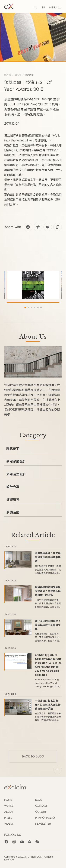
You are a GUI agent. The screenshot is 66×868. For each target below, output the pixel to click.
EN (43, 7)
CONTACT (41, 806)
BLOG (18, 75)
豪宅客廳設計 (16, 461)
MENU (55, 7)
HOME (8, 75)
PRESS (8, 818)
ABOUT (9, 812)
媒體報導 (13, 499)
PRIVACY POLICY (45, 818)
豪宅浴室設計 (16, 474)
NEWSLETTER (43, 824)
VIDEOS (9, 824)
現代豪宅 (13, 448)
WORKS (9, 806)
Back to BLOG (33, 756)
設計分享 (13, 487)
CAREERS (41, 812)
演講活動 (29, 75)
